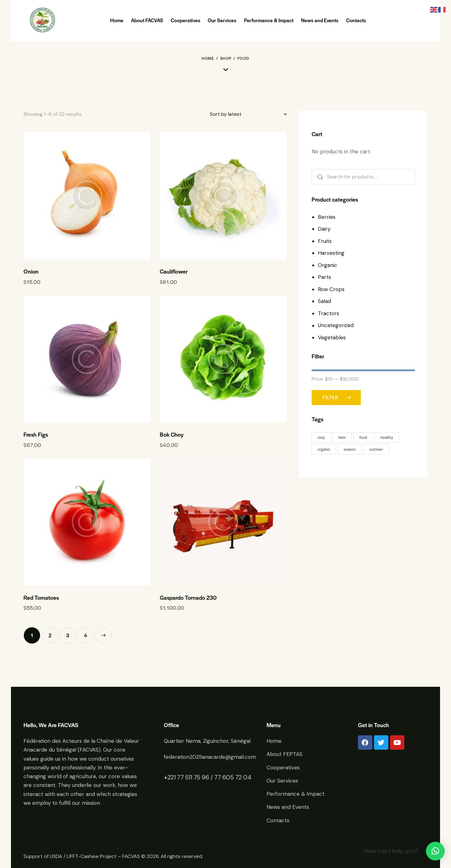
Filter (330, 397)
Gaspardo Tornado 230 (188, 598)
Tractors (329, 313)
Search (318, 177)
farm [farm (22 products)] (342, 437)
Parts (324, 277)
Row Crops (331, 289)
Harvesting (331, 253)
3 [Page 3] (68, 635)
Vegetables (332, 337)
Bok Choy (172, 434)
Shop (226, 58)
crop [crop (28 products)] (321, 437)
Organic (328, 265)
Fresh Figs (36, 434)
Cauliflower (174, 271)
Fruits (325, 241)
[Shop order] (248, 114)
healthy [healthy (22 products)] (387, 437)
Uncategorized (336, 325)
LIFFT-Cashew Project (92, 856)
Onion (31, 271)
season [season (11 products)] (350, 449)
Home (208, 58)
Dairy (324, 229)
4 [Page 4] (86, 635)
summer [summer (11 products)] (376, 449)
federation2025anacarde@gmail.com (210, 757)
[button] (435, 851)
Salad (324, 301)
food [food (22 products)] (363, 437)
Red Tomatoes (41, 598)
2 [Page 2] (50, 635)
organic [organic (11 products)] (324, 449)
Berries (327, 217)
